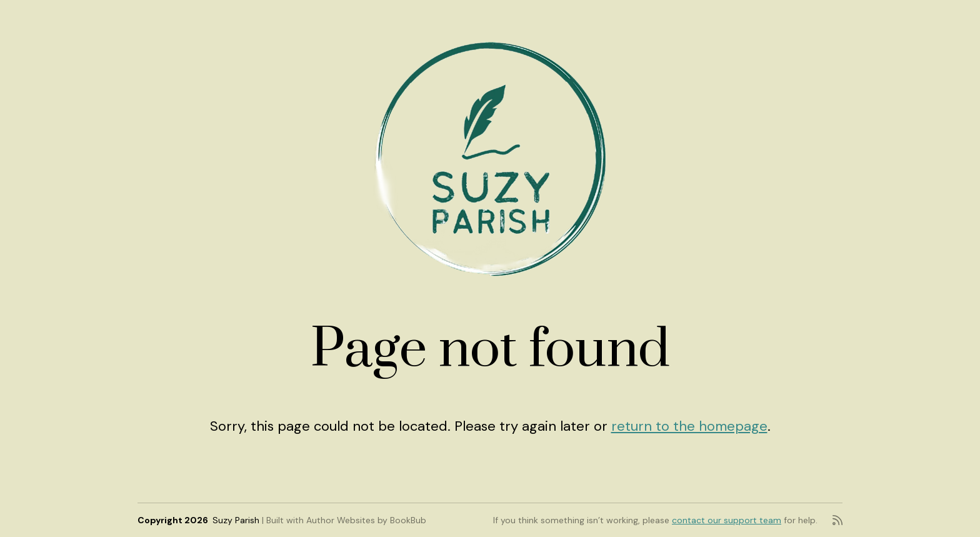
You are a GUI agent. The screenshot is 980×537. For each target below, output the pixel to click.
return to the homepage (689, 426)
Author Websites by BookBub (366, 520)
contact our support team (727, 520)
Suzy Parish (236, 520)
